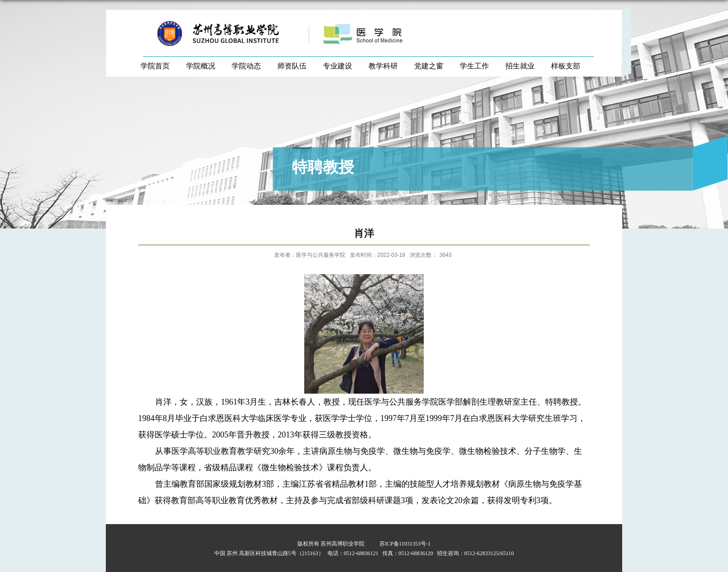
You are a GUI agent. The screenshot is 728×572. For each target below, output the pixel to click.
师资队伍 (292, 66)
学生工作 (474, 66)
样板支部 (566, 66)
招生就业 (520, 66)
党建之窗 (429, 66)
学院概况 (201, 66)
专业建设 (338, 66)
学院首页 (155, 66)
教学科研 (383, 66)
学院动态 (246, 66)
